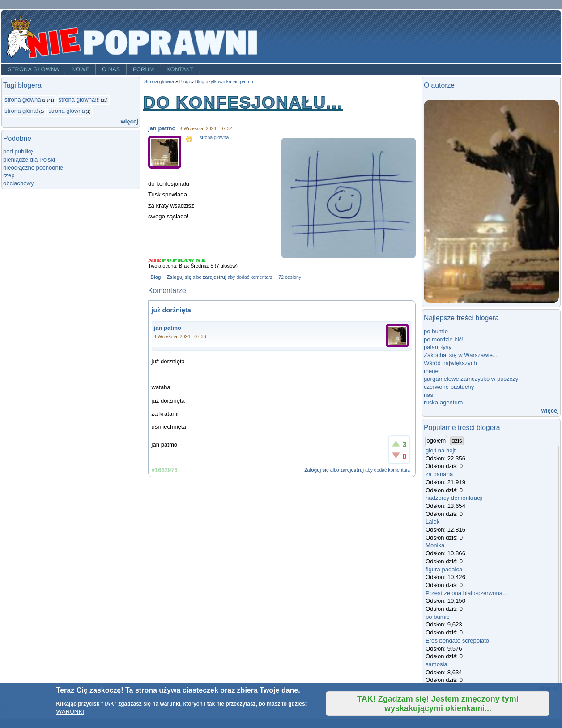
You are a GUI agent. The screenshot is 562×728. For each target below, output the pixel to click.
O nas (111, 69)
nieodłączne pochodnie (33, 168)
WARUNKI (70, 712)
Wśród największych (450, 363)
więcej (130, 121)
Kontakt (180, 69)
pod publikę (18, 151)
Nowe (81, 69)
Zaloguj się (179, 277)
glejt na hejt (441, 450)
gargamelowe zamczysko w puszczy (471, 379)
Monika (435, 545)
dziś (457, 441)
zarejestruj (214, 277)
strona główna (23, 100)
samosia (436, 664)
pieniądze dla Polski (29, 160)
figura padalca (444, 569)
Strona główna (33, 69)
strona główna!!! (79, 100)
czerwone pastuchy (449, 387)
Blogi (185, 82)
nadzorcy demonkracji (454, 498)
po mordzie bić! (444, 339)
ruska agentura (443, 402)
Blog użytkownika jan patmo (224, 82)
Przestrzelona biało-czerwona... (466, 593)
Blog (155, 277)
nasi (429, 395)
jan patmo (162, 128)
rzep (9, 175)
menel (432, 371)
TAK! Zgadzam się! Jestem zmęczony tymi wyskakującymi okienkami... (438, 704)
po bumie (436, 331)
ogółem (437, 440)
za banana (439, 474)
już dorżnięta (171, 310)
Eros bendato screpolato (457, 641)
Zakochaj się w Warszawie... (461, 355)
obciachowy (19, 183)
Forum (144, 69)
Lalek (432, 522)
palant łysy (438, 347)
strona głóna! (21, 111)
